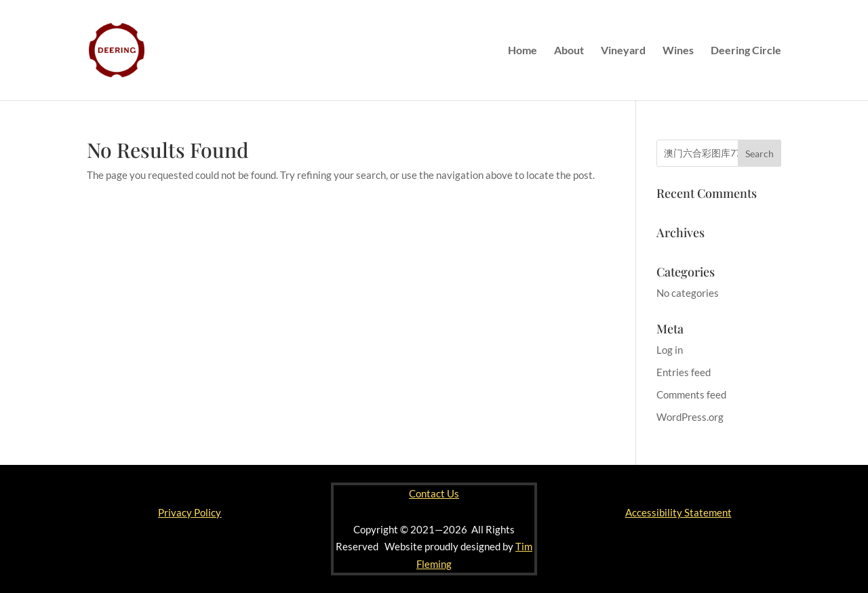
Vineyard (623, 51)
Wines (678, 51)
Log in (670, 350)
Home (522, 51)
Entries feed (684, 372)
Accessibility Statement (678, 512)
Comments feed (691, 394)
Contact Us (434, 493)
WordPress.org (690, 417)
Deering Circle (746, 51)
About (569, 51)
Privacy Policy (190, 512)
